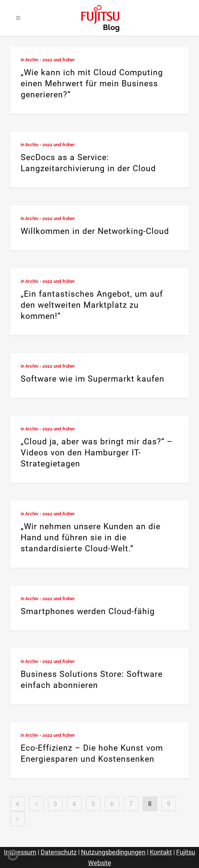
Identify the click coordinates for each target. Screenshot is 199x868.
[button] (13, 855)
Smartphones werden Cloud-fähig (88, 611)
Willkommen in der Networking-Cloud (95, 231)
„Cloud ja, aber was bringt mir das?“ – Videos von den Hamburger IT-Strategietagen (97, 453)
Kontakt (161, 852)
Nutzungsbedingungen (113, 852)
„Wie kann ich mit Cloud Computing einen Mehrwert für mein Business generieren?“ (92, 84)
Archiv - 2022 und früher (50, 60)
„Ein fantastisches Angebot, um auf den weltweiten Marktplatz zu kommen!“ (92, 305)
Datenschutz (59, 852)
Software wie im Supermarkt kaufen (93, 379)
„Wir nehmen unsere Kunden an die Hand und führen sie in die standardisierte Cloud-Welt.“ (91, 538)
